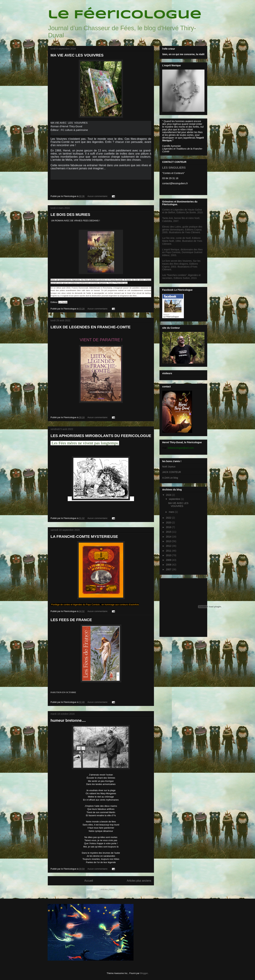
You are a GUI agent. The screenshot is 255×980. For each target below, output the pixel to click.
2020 (169, 523)
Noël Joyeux (169, 467)
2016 (169, 527)
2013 (169, 541)
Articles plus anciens (139, 881)
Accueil (89, 881)
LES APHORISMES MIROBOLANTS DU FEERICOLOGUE (101, 436)
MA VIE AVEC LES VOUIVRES (77, 55)
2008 (169, 565)
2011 (169, 551)
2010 (169, 555)
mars (172, 512)
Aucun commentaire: (98, 196)
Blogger (144, 973)
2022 (169, 518)
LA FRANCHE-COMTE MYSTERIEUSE (84, 537)
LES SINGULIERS (174, 168)
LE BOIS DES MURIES (70, 215)
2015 (169, 532)
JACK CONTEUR (172, 472)
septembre (175, 499)
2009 (169, 560)
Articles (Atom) (108, 889)
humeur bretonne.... (68, 720)
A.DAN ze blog (170, 478)
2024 (169, 495)
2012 (169, 546)
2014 (169, 537)
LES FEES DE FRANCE (71, 620)
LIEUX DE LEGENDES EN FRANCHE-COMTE (91, 327)
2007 (169, 569)
